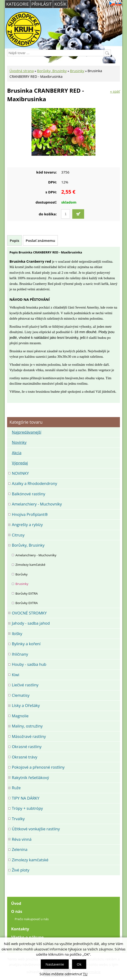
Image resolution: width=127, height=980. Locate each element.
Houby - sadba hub (29, 664)
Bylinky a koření (26, 644)
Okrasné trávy (25, 757)
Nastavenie (55, 964)
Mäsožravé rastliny (29, 736)
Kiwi (16, 675)
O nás (17, 911)
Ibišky (17, 634)
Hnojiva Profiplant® (30, 514)
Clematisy (21, 695)
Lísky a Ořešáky (26, 705)
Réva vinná (22, 839)
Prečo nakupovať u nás (32, 919)
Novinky (19, 442)
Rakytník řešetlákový (30, 777)
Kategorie (18, 4)
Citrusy (18, 535)
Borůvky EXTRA (27, 593)
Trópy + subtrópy (27, 808)
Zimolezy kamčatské (30, 565)
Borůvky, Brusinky (52, 71)
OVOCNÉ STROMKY (29, 613)
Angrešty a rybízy (27, 525)
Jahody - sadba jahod (31, 623)
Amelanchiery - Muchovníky (37, 504)
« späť (115, 91)
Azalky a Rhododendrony (34, 483)
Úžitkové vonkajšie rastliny (36, 829)
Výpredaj (20, 463)
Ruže (16, 788)
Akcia (17, 453)
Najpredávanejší (27, 432)
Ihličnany (20, 654)
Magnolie (20, 716)
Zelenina (20, 849)
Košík (60, 4)
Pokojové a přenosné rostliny (38, 767)
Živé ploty (21, 870)
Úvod (16, 903)
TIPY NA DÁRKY (26, 798)
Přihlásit (42, 4)
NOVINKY (20, 473)
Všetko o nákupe (27, 937)
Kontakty (20, 929)
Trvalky (18, 819)
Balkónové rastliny (29, 494)
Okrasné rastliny (27, 747)
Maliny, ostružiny (27, 726)
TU (85, 974)
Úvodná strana (22, 71)
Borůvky (21, 574)
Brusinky (77, 71)
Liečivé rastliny (25, 685)
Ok (79, 964)
